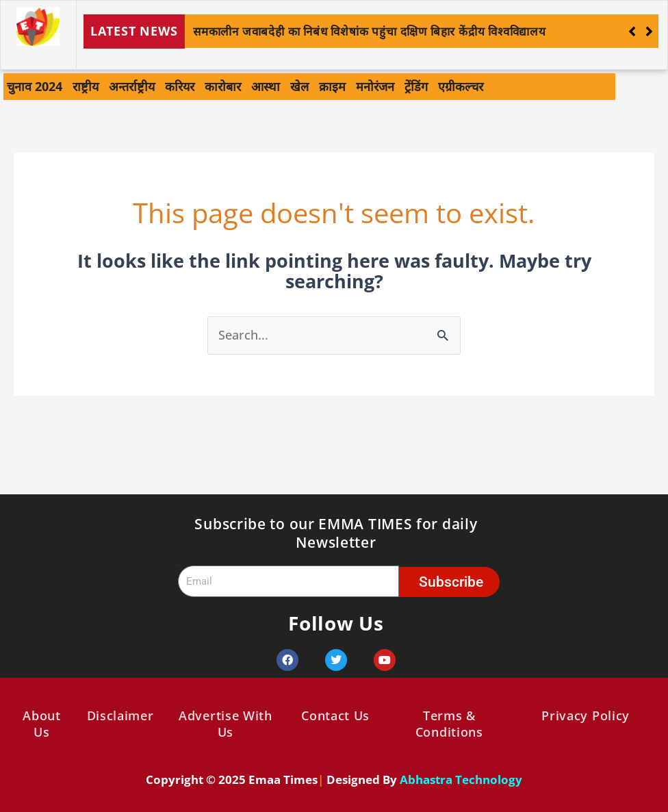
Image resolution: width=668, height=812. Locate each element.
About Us (42, 723)
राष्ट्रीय (86, 86)
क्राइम (332, 86)
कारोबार (223, 86)
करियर (180, 86)
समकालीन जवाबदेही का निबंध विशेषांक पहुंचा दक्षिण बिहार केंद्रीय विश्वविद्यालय (370, 31)
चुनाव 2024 (35, 86)
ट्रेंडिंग (416, 86)
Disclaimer (120, 715)
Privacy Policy (586, 715)
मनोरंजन (375, 86)
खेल (299, 86)
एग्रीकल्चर (461, 86)
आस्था (266, 86)
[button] (649, 31)
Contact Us (335, 715)
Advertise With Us (226, 723)
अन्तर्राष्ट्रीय (132, 86)
